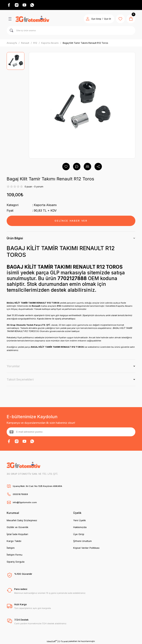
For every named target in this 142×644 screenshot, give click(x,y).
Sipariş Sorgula (16, 562)
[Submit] (11, 432)
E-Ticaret (63, 641)
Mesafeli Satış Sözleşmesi (22, 520)
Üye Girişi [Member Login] (96, 19)
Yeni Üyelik (80, 520)
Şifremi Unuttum (82, 541)
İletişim (11, 548)
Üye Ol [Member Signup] (108, 19)
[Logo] (32, 19)
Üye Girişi (79, 534)
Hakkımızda (80, 527)
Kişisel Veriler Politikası (86, 548)
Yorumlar (13, 366)
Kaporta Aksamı (45, 205)
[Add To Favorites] (66, 167)
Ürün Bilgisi (15, 238)
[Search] (71, 30)
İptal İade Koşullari (17, 534)
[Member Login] (88, 19)
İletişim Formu (15, 555)
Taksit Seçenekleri (20, 379)
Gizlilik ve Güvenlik (17, 527)
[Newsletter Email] (71, 432)
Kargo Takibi (14, 541)
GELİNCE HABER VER (71, 221)
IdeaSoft (52, 641)
